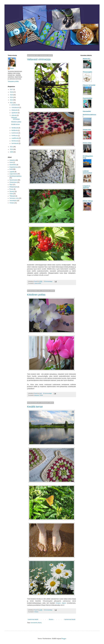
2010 (12, 149)
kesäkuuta (15, 130)
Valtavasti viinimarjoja (39, 59)
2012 (12, 103)
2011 (12, 147)
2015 (12, 95)
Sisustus (12, 191)
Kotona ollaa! (87, 143)
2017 (12, 90)
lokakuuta (15, 110)
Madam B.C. (87, 59)
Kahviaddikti (87, 111)
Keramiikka (13, 165)
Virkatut (36, 612)
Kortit (41, 395)
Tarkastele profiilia (13, 81)
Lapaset (12, 172)
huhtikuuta (15, 136)
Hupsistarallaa (87, 98)
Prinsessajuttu (88, 72)
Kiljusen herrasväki (89, 85)
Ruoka (11, 189)
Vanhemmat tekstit (70, 619)
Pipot (11, 185)
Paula (12, 68)
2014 (12, 97)
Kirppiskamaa (14, 167)
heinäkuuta (15, 128)
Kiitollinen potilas (36, 295)
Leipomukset (38, 283)
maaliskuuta (15, 138)
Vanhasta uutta (14, 198)
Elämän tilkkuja (88, 201)
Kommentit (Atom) (36, 623)
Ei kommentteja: (48, 281)
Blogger (64, 639)
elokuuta (14, 115)
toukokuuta (15, 133)
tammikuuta (15, 143)
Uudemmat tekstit (33, 619)
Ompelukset (13, 182)
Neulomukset (13, 180)
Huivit (11, 162)
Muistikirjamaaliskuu (15, 176)
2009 (12, 152)
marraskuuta (15, 108)
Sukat (11, 194)
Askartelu (37, 395)
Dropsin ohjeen (61, 603)
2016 (12, 92)
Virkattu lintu (87, 130)
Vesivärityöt (13, 201)
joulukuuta (15, 105)
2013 (12, 100)
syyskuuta (15, 113)
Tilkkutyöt (12, 196)
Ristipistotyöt (13, 187)
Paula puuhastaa (52, 10)
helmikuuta (15, 141)
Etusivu (51, 619)
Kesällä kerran (35, 407)
